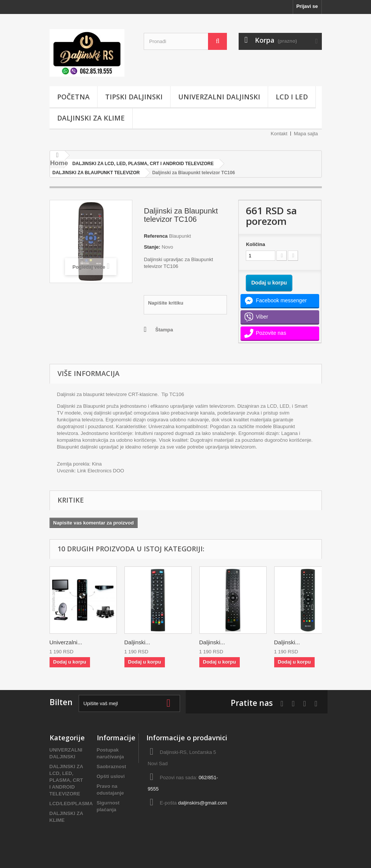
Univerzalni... (66, 642)
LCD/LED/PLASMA (71, 804)
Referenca (156, 236)
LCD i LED (292, 97)
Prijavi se (307, 6)
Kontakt (279, 134)
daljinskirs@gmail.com (203, 803)
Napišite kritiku (165, 303)
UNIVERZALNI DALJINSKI (219, 97)
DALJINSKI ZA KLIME (91, 118)
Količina (255, 244)
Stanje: (152, 247)
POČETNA (73, 97)
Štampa (164, 330)
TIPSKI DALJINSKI (134, 97)
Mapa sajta (306, 134)
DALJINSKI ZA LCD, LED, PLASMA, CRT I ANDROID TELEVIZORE (66, 780)
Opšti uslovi (111, 776)
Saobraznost (112, 767)
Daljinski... (137, 642)
